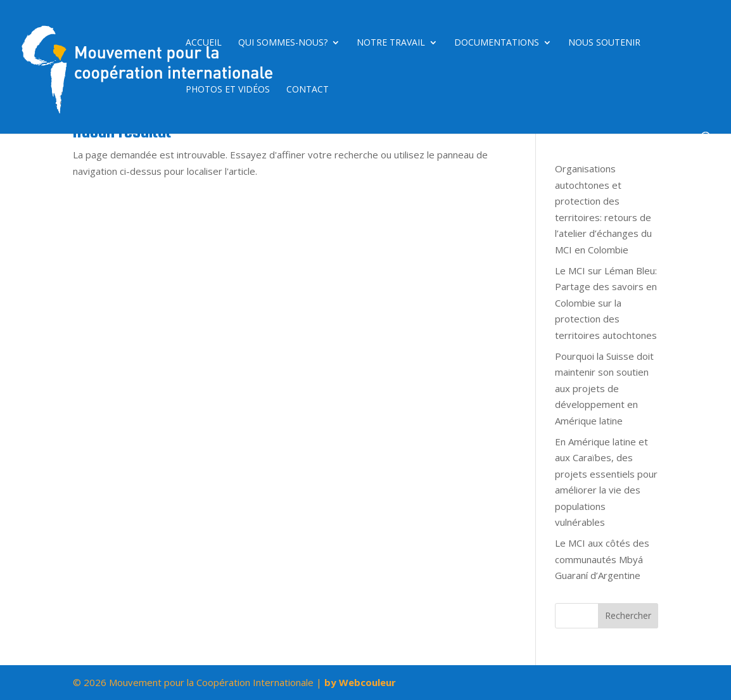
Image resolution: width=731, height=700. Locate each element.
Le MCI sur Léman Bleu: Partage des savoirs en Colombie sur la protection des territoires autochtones (606, 303)
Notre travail (391, 43)
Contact (308, 90)
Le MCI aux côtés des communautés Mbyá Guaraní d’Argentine (602, 559)
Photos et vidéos (228, 90)
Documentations (497, 43)
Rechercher (628, 615)
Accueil (204, 43)
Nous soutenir (604, 43)
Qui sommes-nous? (283, 43)
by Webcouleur (360, 682)
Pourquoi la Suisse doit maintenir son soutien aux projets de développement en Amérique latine (604, 388)
